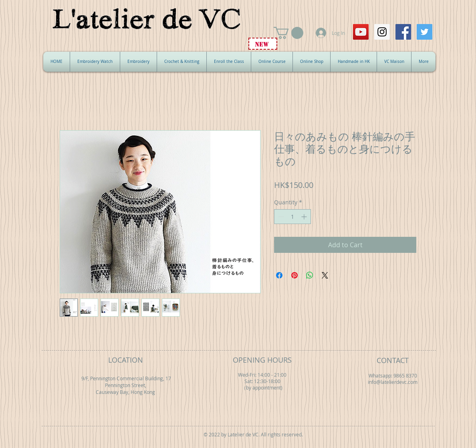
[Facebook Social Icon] (403, 32)
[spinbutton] (292, 217)
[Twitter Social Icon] (425, 32)
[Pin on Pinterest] (294, 275)
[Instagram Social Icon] (382, 32)
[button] (288, 33)
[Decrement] (280, 217)
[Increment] (305, 217)
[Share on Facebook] (279, 275)
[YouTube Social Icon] (361, 32)
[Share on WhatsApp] (310, 275)
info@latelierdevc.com (393, 382)
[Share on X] (325, 275)
